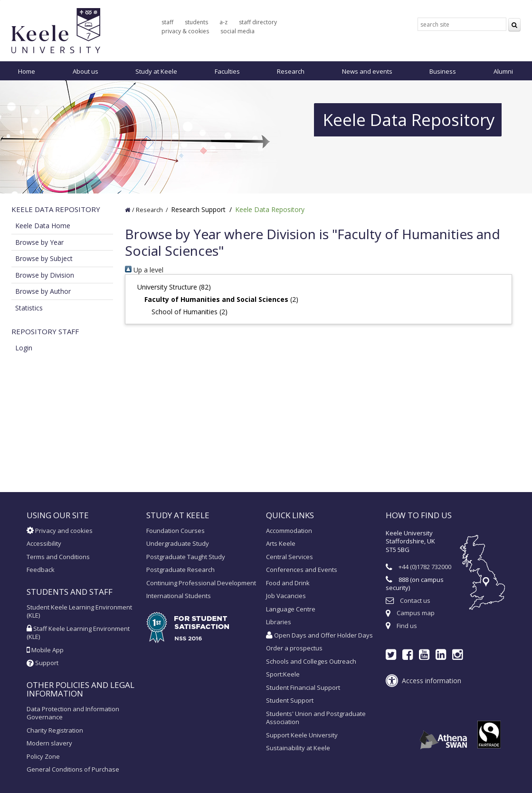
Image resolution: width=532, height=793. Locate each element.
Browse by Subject (44, 258)
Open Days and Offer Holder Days (319, 635)
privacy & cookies (185, 31)
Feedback (41, 570)
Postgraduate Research (180, 570)
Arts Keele (281, 543)
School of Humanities (185, 312)
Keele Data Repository (270, 209)
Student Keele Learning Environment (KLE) (79, 611)
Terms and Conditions (58, 557)
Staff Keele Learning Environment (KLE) (78, 633)
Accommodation (289, 531)
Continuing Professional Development (201, 583)
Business (443, 71)
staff (167, 22)
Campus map (416, 613)
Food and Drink (288, 583)
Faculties (227, 71)
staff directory (258, 22)
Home (27, 71)
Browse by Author (43, 291)
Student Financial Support (303, 687)
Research (291, 71)
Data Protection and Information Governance (73, 713)
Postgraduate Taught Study (186, 557)
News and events (367, 71)
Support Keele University (302, 735)
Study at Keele (156, 71)
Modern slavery (49, 743)
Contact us (415, 600)
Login (24, 348)
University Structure (167, 287)
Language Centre (291, 609)
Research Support (198, 209)
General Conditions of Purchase (73, 769)
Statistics (29, 308)
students (196, 22)
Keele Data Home (43, 226)
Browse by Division (45, 275)
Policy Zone (43, 756)
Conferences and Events (302, 570)
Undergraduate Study (178, 543)
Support (43, 663)
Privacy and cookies (60, 531)
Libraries (279, 622)
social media (237, 31)
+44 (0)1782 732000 (425, 567)
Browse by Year (39, 242)
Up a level (144, 270)
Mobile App (45, 650)
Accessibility (44, 543)
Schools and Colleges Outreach (311, 661)
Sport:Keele (283, 674)
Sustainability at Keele (298, 748)
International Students (179, 596)
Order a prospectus (294, 648)
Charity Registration (55, 730)
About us (85, 71)
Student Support (290, 700)
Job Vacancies (286, 596)
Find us (407, 626)
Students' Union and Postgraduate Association (316, 718)
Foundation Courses (176, 531)
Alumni (503, 71)
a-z (223, 22)
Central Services (290, 557)
